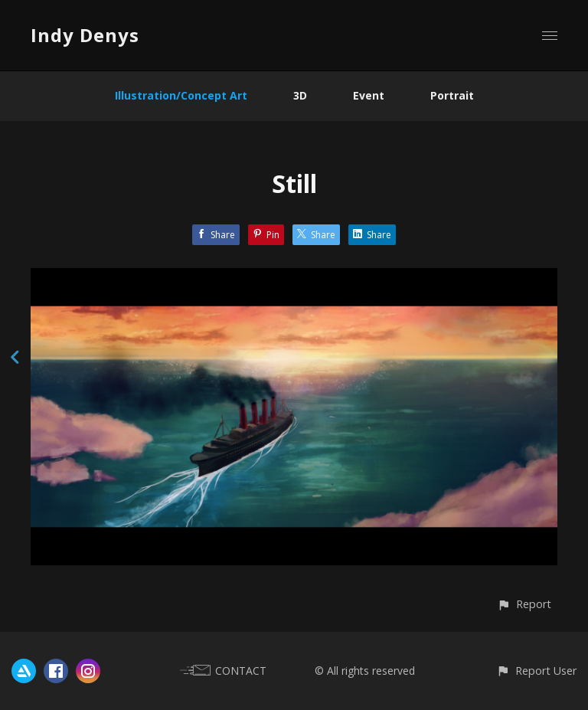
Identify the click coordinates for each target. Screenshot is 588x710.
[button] (524, 604)
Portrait (452, 95)
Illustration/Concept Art (181, 95)
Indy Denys (85, 35)
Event (369, 95)
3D (300, 95)
